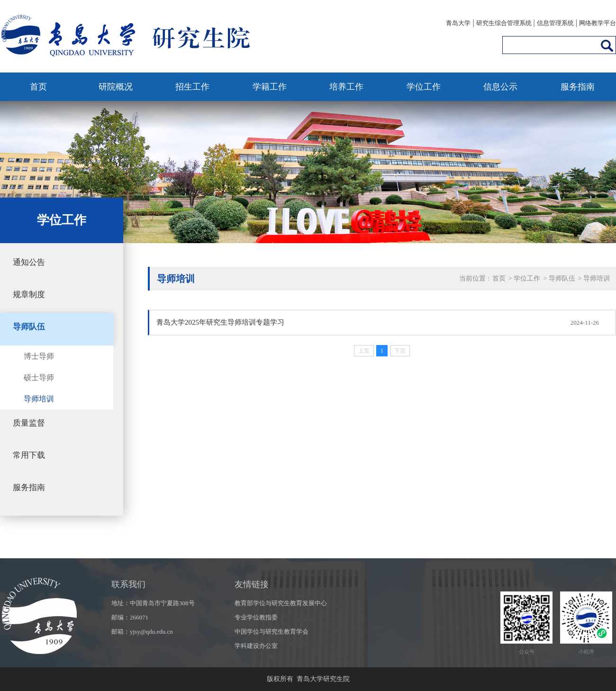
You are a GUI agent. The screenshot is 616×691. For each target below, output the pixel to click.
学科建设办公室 (256, 646)
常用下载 (29, 455)
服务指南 (578, 87)
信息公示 (500, 87)
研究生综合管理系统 (504, 23)
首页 (38, 87)
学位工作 (424, 87)
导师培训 (39, 399)
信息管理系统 (555, 23)
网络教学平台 (598, 23)
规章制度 (29, 295)
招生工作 (192, 87)
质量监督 (29, 423)
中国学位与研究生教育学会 (272, 632)
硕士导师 (39, 377)
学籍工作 (270, 87)
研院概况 (116, 87)
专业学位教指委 (256, 617)
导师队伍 (29, 327)
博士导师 (39, 356)
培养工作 (346, 87)
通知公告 (29, 262)
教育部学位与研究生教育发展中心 (281, 603)
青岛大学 (458, 23)
